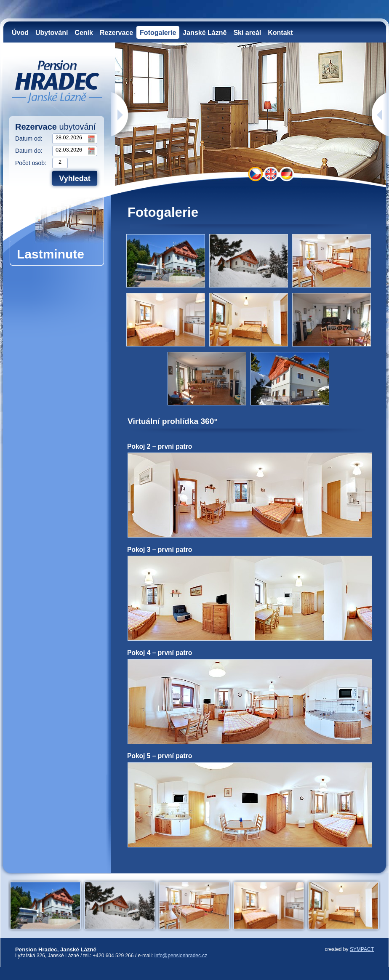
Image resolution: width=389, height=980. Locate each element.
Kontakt (280, 33)
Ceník (84, 33)
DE (286, 174)
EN (271, 174)
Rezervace (116, 33)
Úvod (20, 33)
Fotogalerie (158, 33)
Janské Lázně (205, 33)
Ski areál (247, 33)
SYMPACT (362, 949)
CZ (255, 174)
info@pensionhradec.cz (181, 956)
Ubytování (52, 33)
